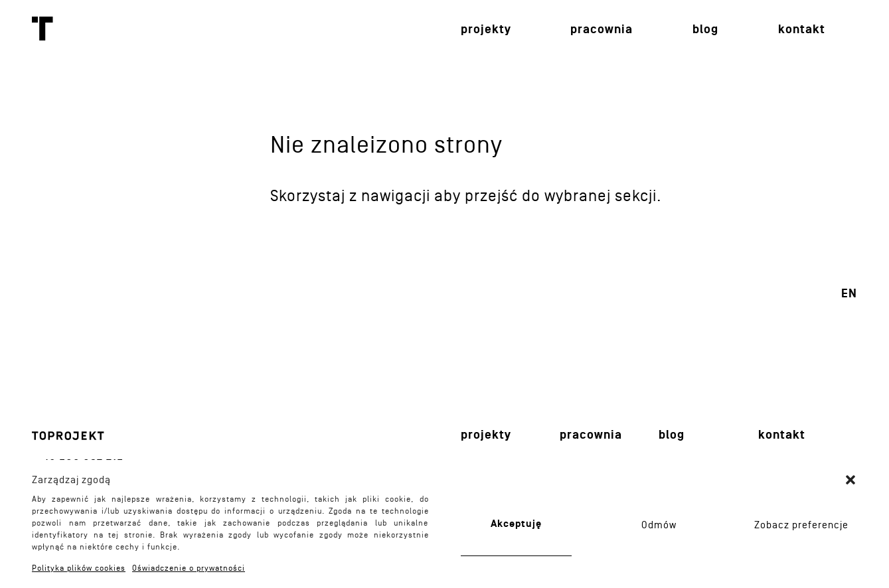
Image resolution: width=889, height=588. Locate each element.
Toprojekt (42, 29)
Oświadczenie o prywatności (189, 568)
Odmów (659, 525)
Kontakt (802, 30)
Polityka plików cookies (79, 568)
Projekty (486, 30)
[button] (850, 480)
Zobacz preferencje (801, 525)
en (849, 294)
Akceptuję (516, 524)
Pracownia (602, 30)
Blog (705, 30)
